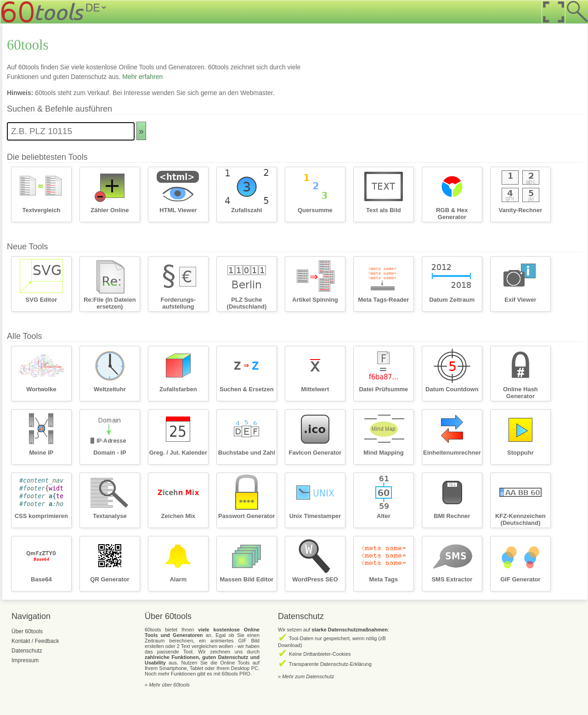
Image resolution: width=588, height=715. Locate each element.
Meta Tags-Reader (383, 300)
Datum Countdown (452, 389)
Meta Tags (384, 579)
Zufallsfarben (178, 389)
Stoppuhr (520, 453)
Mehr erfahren (142, 77)
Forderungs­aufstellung (178, 303)
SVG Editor (42, 300)
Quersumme (315, 210)
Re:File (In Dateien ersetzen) (110, 303)
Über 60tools (27, 631)
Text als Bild (384, 210)
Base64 (41, 579)
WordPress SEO (315, 579)
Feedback (47, 641)
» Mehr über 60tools (167, 685)
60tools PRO (236, 674)
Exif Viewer (520, 300)
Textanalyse (110, 516)
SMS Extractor (452, 579)
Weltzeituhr (110, 389)
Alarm (178, 579)
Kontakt (21, 641)
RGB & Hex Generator (452, 214)
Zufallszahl (246, 210)
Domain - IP (110, 453)
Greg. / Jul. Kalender (178, 453)
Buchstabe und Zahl (247, 453)
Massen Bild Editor (246, 579)
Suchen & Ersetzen (247, 389)
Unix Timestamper (315, 516)
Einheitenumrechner (452, 453)
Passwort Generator (247, 516)
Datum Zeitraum (452, 300)
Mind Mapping (383, 453)
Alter (384, 516)
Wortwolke (41, 389)
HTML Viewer (178, 210)
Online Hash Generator (520, 393)
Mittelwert (315, 389)
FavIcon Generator (315, 453)
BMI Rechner (452, 516)
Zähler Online (110, 210)
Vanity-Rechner (521, 210)
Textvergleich (41, 210)
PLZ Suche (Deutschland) (247, 303)
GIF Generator (520, 579)
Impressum (25, 660)
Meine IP (42, 453)
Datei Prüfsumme (383, 389)
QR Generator (110, 579)
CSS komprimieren (41, 516)
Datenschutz (27, 651)
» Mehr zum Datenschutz (306, 676)
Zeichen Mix (178, 516)
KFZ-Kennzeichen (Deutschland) (520, 519)
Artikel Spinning (315, 300)
